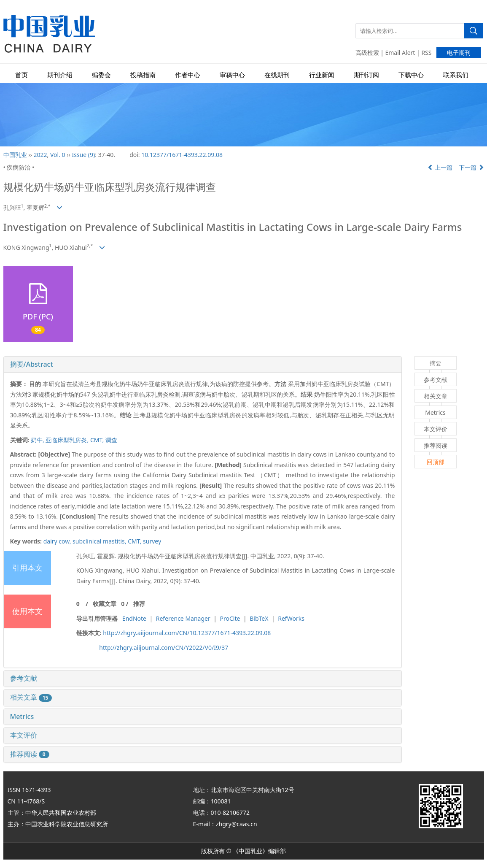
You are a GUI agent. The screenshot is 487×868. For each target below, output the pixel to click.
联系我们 (456, 75)
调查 (111, 440)
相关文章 (31, 697)
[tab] (203, 365)
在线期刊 (277, 75)
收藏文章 (105, 604)
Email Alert (400, 53)
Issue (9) (84, 155)
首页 (22, 75)
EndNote (134, 618)
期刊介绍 (60, 75)
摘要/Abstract (32, 364)
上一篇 (440, 167)
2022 (40, 155)
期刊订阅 (366, 75)
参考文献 (24, 678)
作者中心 (188, 75)
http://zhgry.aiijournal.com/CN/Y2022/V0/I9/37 (164, 648)
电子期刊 (459, 53)
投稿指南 (143, 75)
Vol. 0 (58, 155)
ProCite (230, 618)
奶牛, (38, 440)
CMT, (98, 440)
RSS (426, 53)
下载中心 (411, 75)
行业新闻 (322, 75)
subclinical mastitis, (100, 541)
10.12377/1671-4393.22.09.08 (182, 155)
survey (152, 541)
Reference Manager (183, 618)
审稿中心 (232, 75)
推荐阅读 (30, 754)
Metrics (22, 717)
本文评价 (24, 735)
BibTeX (259, 618)
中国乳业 (15, 155)
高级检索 (367, 53)
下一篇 (471, 167)
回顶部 (436, 462)
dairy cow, (58, 541)
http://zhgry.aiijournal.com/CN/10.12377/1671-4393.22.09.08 (187, 633)
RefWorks (291, 618)
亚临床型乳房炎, (68, 440)
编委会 (101, 75)
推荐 (139, 604)
